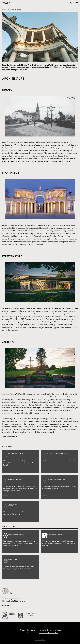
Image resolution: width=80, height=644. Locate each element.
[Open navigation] (78, 2)
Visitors (10, 9)
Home (4, 9)
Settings (40, 639)
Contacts (7, 606)
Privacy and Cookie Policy (49, 633)
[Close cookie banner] (77, 625)
